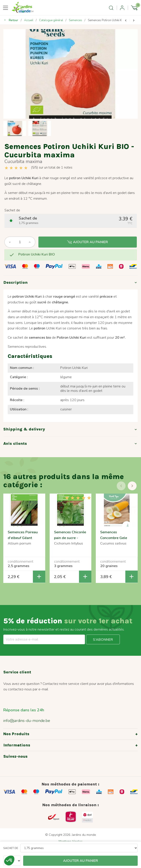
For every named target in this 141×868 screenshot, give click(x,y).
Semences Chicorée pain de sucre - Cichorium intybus (70, 538)
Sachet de (11, 848)
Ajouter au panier (87, 242)
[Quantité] (20, 242)
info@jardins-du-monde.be (27, 721)
